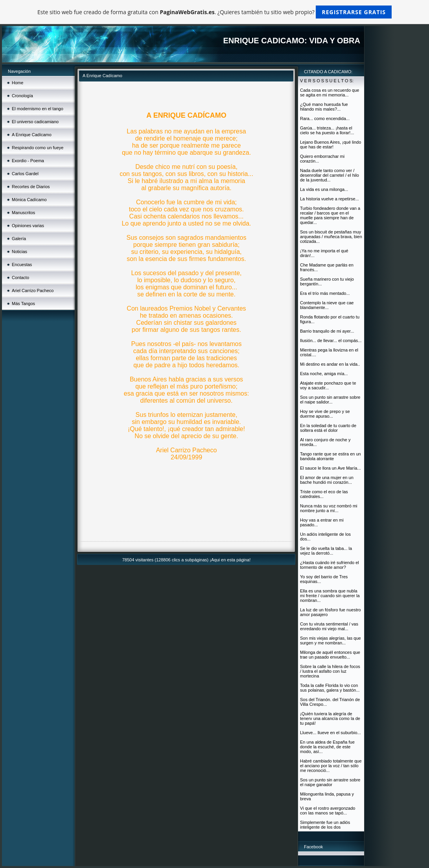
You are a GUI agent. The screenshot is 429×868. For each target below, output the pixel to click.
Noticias (19, 252)
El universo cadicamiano (35, 122)
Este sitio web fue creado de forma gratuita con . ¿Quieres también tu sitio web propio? (214, 12)
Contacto (20, 278)
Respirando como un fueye (38, 148)
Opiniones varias (28, 226)
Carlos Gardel (25, 174)
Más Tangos (23, 304)
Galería (19, 239)
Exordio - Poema (28, 161)
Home (17, 83)
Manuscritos (23, 213)
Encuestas (22, 265)
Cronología (22, 96)
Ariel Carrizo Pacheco (33, 291)
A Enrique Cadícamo (32, 135)
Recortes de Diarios (31, 187)
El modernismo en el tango (38, 109)
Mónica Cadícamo (29, 200)
